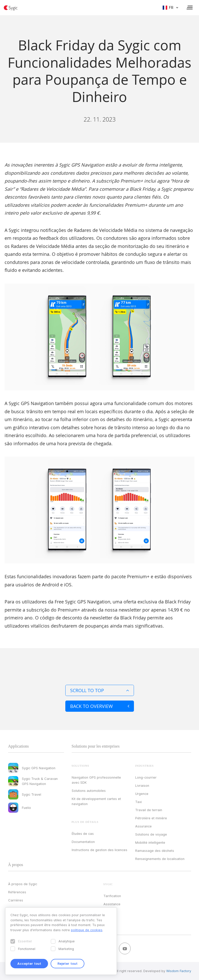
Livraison (142, 785)
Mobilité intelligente (150, 842)
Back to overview (100, 706)
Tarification (112, 896)
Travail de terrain (149, 810)
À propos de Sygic (23, 884)
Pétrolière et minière (151, 818)
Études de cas (83, 834)
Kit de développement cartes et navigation (96, 801)
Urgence (142, 794)
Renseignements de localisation (160, 859)
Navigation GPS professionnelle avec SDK (96, 780)
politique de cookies (87, 930)
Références (17, 892)
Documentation (83, 842)
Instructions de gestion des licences (99, 850)
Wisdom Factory (179, 971)
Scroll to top (100, 690)
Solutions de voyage (151, 834)
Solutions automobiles (89, 791)
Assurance (143, 826)
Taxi (139, 802)
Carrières (16, 900)
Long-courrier (146, 777)
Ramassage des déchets (155, 851)
